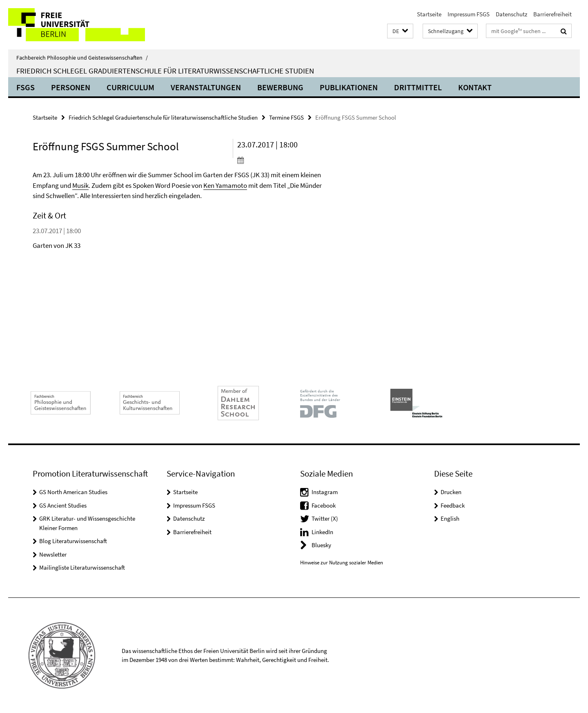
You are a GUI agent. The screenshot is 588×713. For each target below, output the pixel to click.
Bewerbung (280, 87)
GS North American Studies (73, 492)
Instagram (325, 492)
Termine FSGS (286, 117)
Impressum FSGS (469, 14)
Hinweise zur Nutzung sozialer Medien (342, 563)
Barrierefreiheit (552, 14)
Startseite (429, 14)
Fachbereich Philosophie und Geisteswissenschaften (82, 58)
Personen (71, 87)
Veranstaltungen (206, 87)
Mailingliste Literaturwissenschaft (82, 567)
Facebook (324, 505)
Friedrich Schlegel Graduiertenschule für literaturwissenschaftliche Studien (165, 71)
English (450, 518)
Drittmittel (418, 87)
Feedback (453, 505)
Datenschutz (511, 14)
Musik (80, 185)
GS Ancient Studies (63, 505)
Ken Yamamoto (225, 185)
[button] (400, 31)
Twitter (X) (325, 518)
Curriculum (130, 87)
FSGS (26, 87)
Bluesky (321, 545)
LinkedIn (322, 532)
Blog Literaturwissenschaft (73, 541)
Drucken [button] (451, 492)
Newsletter (53, 554)
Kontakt (475, 87)
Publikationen (349, 87)
